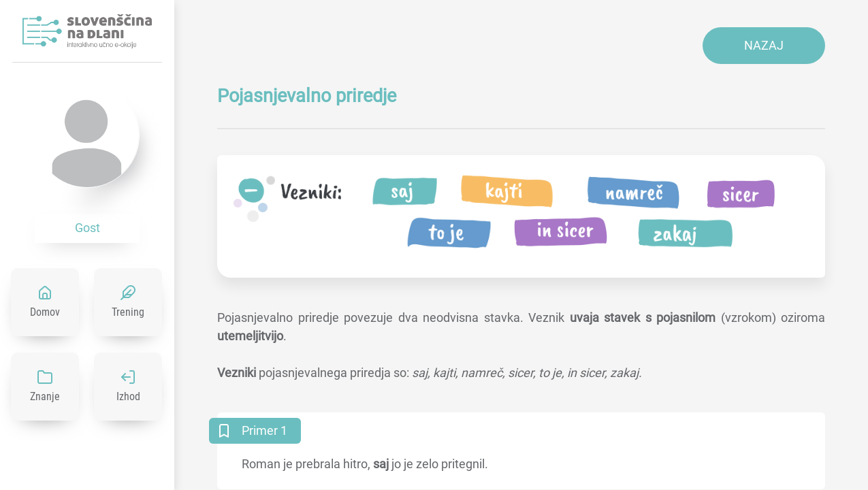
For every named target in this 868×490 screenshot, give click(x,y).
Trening (128, 312)
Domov (45, 312)
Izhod (128, 396)
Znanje (45, 396)
